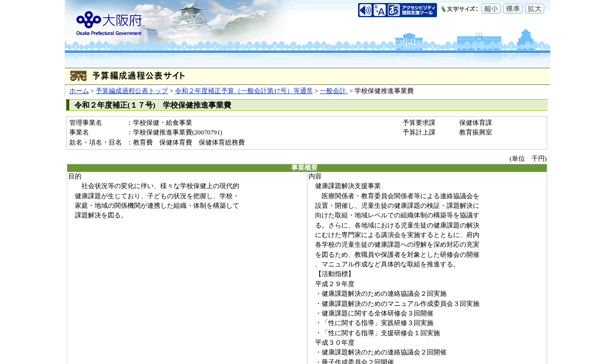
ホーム (79, 91)
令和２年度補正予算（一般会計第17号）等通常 (244, 91)
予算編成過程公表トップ (132, 91)
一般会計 (334, 91)
